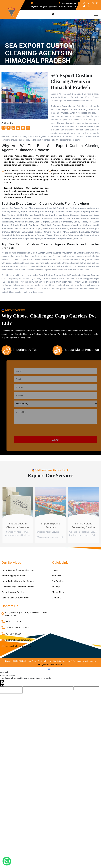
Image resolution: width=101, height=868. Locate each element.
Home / (8, 75)
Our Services (58, 598)
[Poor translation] (2, 699)
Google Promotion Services (51, 681)
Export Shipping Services (13, 609)
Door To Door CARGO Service (15, 614)
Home (55, 587)
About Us (56, 592)
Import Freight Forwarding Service (18, 598)
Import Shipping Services (13, 592)
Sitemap (56, 603)
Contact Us (57, 614)
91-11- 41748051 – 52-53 (17, 644)
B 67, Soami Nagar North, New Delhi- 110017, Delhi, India (26, 630)
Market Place (58, 609)
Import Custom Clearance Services (18, 587)
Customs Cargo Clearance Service (18, 603)
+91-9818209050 (14, 650)
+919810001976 (68, 3)
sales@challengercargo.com (19, 662)
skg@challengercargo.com (18, 656)
